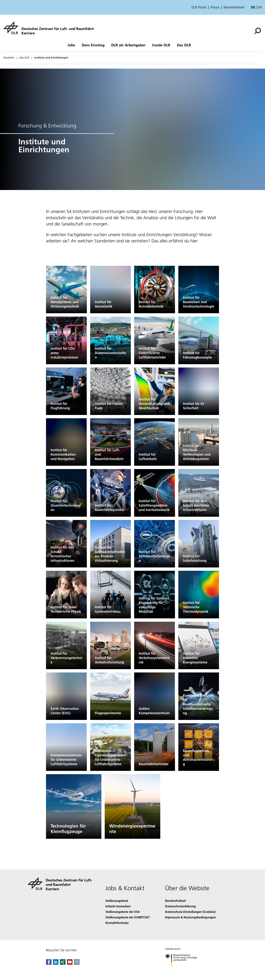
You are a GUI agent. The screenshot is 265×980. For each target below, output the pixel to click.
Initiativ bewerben (118, 906)
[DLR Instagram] (77, 964)
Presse (215, 7)
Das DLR (184, 45)
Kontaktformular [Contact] (117, 923)
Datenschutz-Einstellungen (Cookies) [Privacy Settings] (190, 912)
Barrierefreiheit (234, 7)
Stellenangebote (117, 901)
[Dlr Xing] (63, 964)
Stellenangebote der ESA (123, 912)
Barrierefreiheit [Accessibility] (175, 901)
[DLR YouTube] (70, 964)
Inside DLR (161, 45)
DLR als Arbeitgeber (128, 45)
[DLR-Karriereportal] (49, 28)
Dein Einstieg (93, 45)
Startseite (9, 58)
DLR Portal (199, 7)
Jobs (71, 45)
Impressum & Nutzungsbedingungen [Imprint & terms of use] (190, 917)
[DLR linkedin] (56, 964)
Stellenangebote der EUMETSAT (128, 917)
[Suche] (258, 31)
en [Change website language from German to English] (260, 7)
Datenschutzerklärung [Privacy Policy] (180, 906)
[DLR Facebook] (49, 964)
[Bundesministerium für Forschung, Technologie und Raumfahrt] (183, 970)
